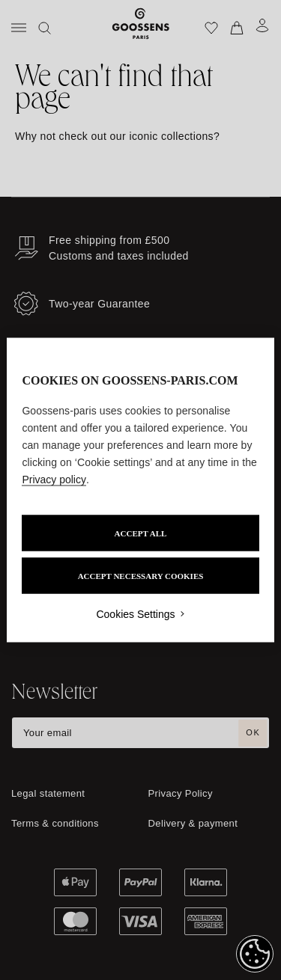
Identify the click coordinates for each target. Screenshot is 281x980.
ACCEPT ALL (141, 533)
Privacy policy (54, 480)
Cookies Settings (135, 614)
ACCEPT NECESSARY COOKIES (141, 576)
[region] (140, 490)
